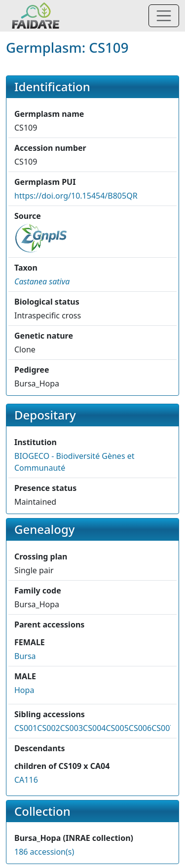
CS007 (163, 728)
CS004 (94, 728)
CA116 (26, 780)
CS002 (48, 728)
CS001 (26, 728)
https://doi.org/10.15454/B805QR (76, 196)
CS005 (117, 728)
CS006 (140, 728)
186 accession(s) (44, 852)
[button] (42, 281)
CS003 (72, 728)
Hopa (24, 690)
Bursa (25, 656)
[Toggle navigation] (164, 16)
